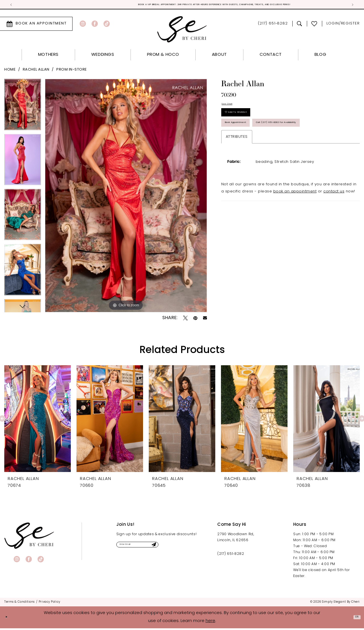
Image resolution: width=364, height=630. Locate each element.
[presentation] (38, 420)
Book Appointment (248, 140)
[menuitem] (91, 25)
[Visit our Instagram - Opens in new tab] (83, 25)
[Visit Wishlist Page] (314, 25)
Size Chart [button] (232, 107)
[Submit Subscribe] (184, 548)
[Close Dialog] (9, 619)
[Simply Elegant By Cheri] (182, 31)
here (210, 623)
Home (10, 71)
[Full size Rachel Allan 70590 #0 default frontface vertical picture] (126, 197)
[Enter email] (154, 548)
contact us (334, 230)
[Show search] (300, 25)
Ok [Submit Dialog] (355, 619)
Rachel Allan (36, 71)
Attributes (237, 175)
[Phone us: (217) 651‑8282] (273, 25)
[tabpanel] (23, 108)
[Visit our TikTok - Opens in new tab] (107, 25)
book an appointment (295, 230)
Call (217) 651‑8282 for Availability (265, 158)
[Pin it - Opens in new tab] (195, 319)
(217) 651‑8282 (231, 555)
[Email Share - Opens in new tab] (205, 320)
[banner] (29, 537)
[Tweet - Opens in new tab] (185, 319)
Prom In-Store (72, 71)
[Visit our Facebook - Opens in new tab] (95, 25)
